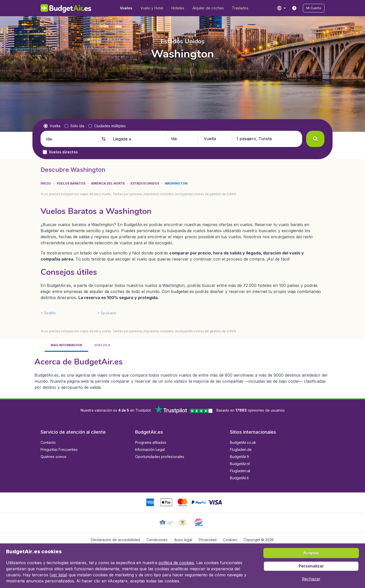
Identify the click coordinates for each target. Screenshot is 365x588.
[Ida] (70, 139)
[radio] (52, 126)
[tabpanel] (182, 373)
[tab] (66, 346)
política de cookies (176, 563)
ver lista (58, 575)
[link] (294, 8)
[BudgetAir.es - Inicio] (66, 8)
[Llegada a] (137, 139)
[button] (314, 8)
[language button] (281, 8)
